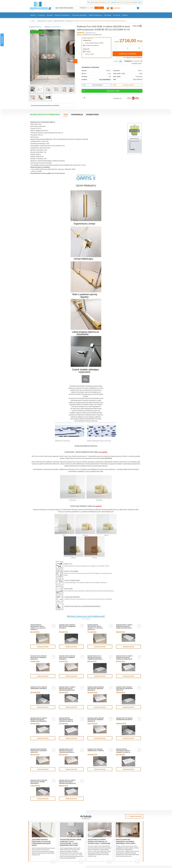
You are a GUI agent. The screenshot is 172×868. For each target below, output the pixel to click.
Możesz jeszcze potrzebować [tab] (45, 114)
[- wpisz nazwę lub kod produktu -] (66, 8)
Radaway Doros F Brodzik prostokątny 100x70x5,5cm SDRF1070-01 (39, 711)
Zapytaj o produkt (93, 85)
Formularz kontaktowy (42, 860)
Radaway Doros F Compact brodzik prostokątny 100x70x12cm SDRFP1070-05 (96, 683)
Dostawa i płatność (124, 85)
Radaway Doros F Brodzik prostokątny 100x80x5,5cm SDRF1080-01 (67, 626)
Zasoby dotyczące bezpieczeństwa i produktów (45, 105)
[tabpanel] (86, 365)
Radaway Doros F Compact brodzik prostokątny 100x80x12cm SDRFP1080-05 (124, 626)
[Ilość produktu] (127, 48)
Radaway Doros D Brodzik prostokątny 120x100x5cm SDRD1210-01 (67, 739)
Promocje (117, 15)
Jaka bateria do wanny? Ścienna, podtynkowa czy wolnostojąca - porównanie (99, 823)
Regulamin (90, 865)
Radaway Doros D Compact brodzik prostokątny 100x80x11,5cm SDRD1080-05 (67, 711)
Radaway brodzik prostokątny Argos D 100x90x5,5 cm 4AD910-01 (95, 711)
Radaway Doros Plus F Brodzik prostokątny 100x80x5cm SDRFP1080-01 (95, 655)
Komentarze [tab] (92, 114)
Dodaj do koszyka (127, 54)
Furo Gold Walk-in (55, 27)
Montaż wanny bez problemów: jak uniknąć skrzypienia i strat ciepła (126, 823)
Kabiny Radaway (95, 15)
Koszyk (125, 15)
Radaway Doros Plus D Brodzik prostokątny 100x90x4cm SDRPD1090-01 (95, 739)
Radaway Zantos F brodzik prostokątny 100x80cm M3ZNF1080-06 (67, 766)
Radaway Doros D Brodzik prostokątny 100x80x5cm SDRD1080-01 (67, 655)
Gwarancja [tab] (77, 114)
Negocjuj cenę (101, 91)
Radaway (38, 27)
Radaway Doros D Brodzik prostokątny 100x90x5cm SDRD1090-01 (38, 655)
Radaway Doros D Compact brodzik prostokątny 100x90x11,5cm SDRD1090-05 (124, 655)
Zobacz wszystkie (134, 798)
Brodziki (50, 15)
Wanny (33, 15)
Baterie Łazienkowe (62, 15)
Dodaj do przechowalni (133, 57)
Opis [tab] (66, 114)
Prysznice (41, 15)
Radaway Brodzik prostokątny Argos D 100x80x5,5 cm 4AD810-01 (38, 766)
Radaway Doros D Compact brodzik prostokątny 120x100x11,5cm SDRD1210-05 (96, 766)
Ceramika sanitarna (79, 15)
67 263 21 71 (38, 855)
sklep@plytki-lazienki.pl (68, 855)
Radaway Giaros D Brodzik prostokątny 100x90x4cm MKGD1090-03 (124, 683)
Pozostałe (108, 15)
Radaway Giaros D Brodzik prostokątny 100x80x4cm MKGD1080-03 (124, 711)
